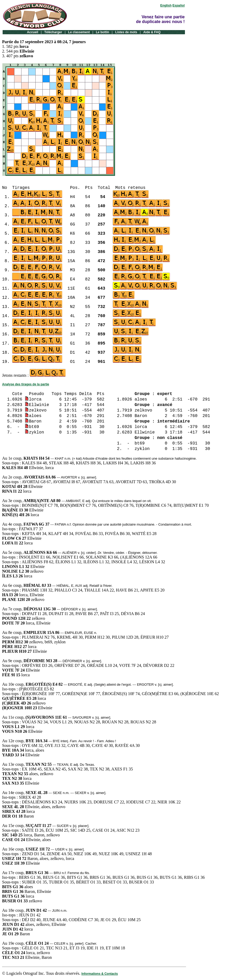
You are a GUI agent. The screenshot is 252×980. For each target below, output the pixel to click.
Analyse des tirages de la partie (26, 384)
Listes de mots (126, 32)
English (166, 5)
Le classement (79, 32)
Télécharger (53, 32)
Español (179, 5)
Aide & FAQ (152, 32)
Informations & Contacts (100, 974)
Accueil (33, 32)
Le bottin (103, 32)
